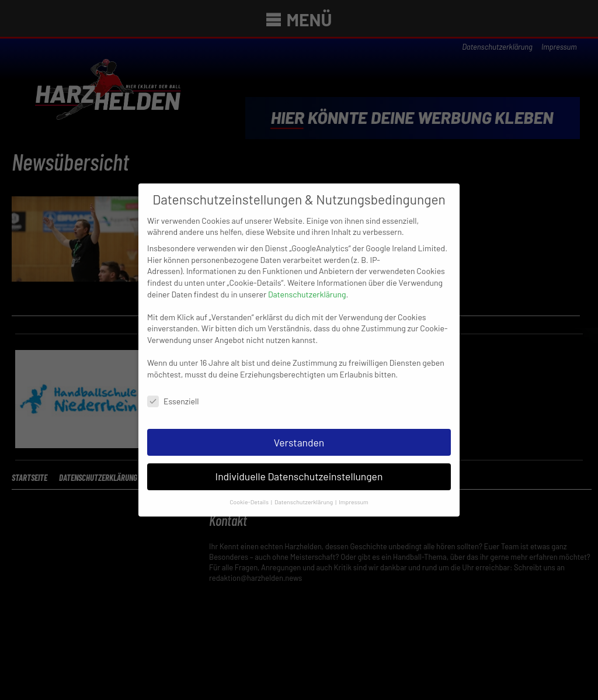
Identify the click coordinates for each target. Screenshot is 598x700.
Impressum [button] (354, 492)
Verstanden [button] (299, 432)
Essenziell (173, 391)
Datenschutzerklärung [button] (304, 492)
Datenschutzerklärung (307, 284)
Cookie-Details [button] (250, 492)
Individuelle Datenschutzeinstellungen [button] (299, 467)
